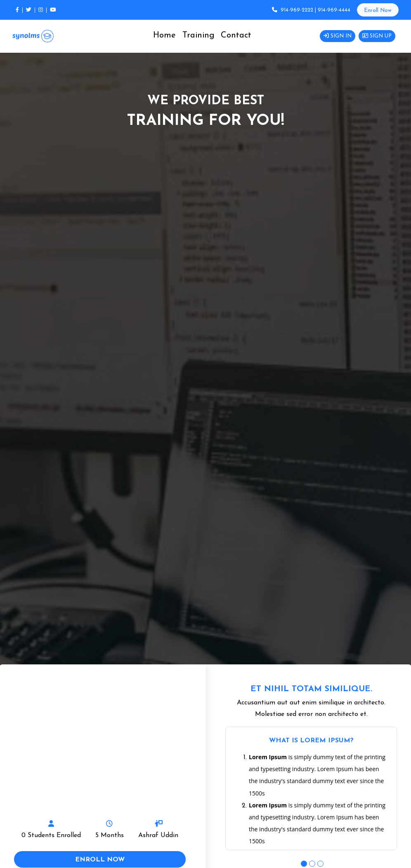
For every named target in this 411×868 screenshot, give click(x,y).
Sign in (338, 36)
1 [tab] (303, 863)
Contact (236, 35)
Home (164, 35)
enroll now (100, 860)
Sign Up (377, 36)
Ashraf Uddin (158, 835)
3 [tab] (319, 863)
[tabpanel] (311, 788)
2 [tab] (311, 863)
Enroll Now (378, 11)
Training (198, 35)
